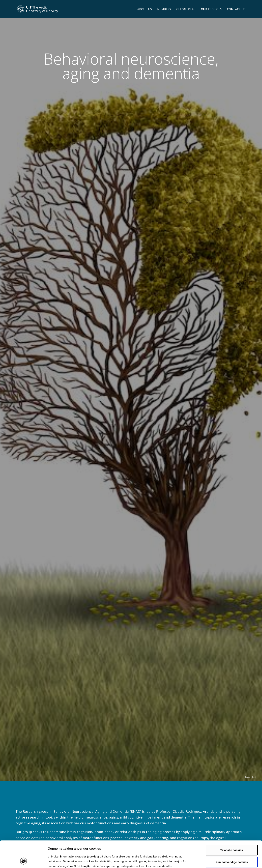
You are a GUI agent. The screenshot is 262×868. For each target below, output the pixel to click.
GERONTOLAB (186, 14)
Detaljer (194, 861)
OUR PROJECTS (211, 14)
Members (164, 14)
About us (145, 14)
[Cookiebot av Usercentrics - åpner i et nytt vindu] (24, 861)
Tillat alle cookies (232, 825)
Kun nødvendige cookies (232, 837)
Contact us (236, 14)
